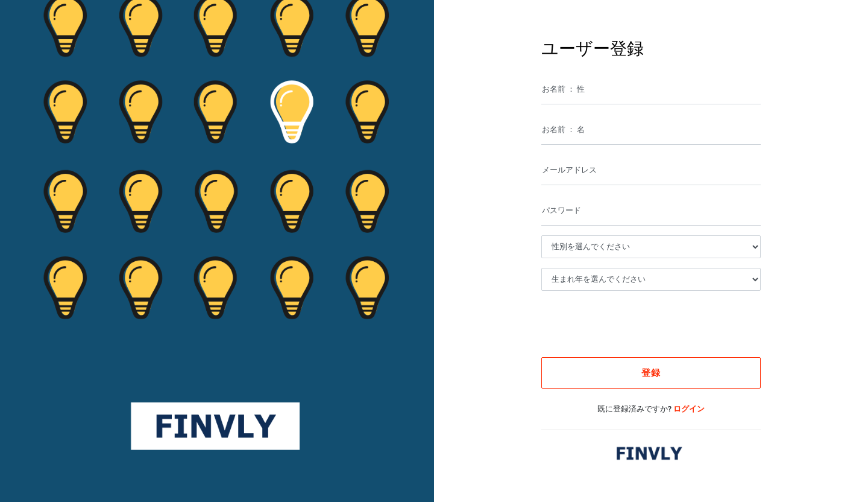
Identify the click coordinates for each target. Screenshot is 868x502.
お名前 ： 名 (563, 129)
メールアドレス (569, 170)
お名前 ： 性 (563, 89)
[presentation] (642, 324)
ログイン (689, 409)
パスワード (561, 210)
